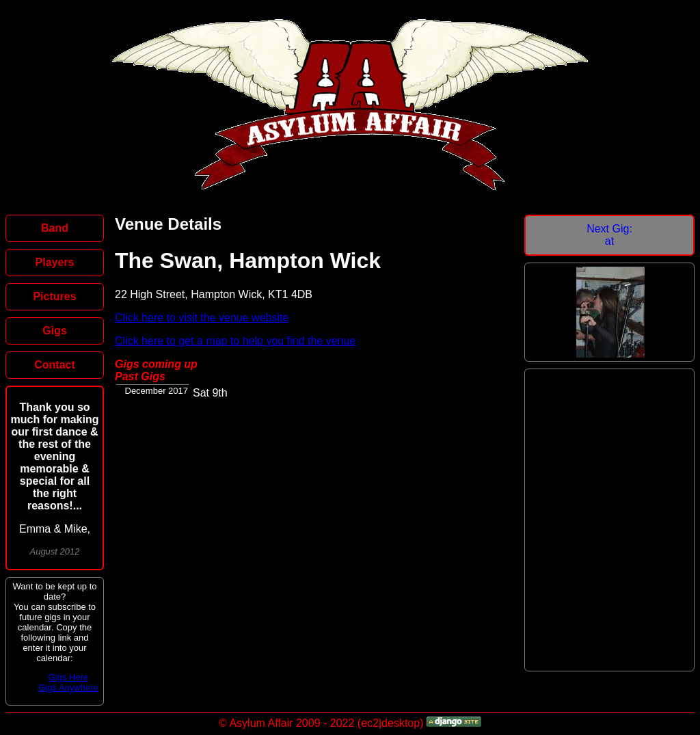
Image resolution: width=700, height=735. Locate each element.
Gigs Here (69, 677)
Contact (55, 365)
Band (55, 228)
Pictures (54, 296)
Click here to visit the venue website (202, 318)
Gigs (55, 331)
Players (55, 262)
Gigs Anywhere (68, 687)
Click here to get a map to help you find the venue (235, 341)
